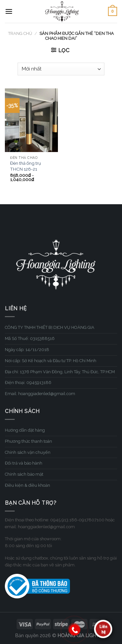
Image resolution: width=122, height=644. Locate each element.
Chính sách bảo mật (24, 474)
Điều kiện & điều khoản (27, 485)
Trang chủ (20, 33)
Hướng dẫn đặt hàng (25, 430)
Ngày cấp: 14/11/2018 (27, 350)
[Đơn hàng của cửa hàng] (61, 69)
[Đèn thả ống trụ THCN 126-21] (31, 120)
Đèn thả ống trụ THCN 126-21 (26, 166)
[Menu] (9, 11)
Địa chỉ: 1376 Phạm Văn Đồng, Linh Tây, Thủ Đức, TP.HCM (60, 372)
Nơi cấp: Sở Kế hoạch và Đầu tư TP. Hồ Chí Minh (51, 361)
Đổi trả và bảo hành (24, 463)
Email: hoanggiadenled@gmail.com (40, 394)
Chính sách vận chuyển (28, 452)
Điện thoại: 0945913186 (28, 383)
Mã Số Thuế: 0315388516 (30, 338)
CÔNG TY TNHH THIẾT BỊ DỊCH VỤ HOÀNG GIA (50, 327)
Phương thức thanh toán (28, 441)
